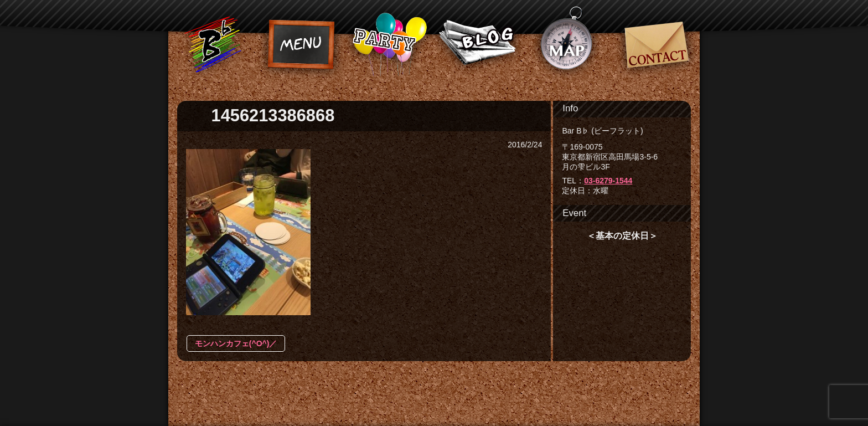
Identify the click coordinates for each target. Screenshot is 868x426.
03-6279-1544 (608, 181)
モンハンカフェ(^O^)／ (236, 343)
